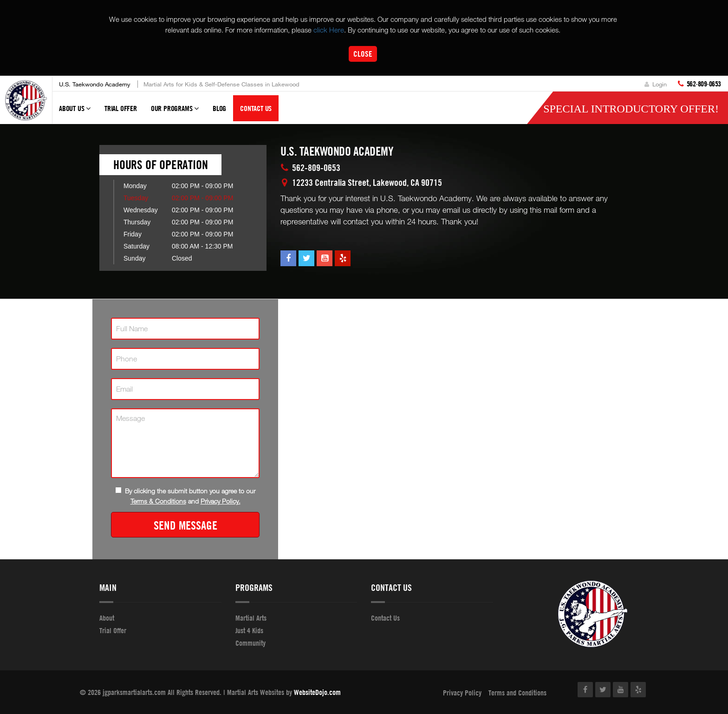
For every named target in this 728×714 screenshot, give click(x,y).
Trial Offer (121, 108)
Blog (219, 108)
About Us (75, 112)
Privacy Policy (462, 693)
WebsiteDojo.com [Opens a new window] (317, 692)
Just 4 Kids (249, 630)
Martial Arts (251, 618)
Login (656, 84)
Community (250, 643)
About (107, 618)
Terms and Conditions (517, 693)
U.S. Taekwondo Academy (95, 84)
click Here (329, 30)
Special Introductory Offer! (631, 109)
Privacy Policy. (221, 501)
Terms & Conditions (158, 501)
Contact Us (256, 108)
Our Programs (175, 112)
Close (363, 54)
